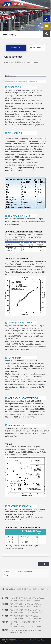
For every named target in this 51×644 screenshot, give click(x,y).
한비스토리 (45, 589)
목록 (43, 564)
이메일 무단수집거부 (24, 589)
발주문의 (36, 589)
